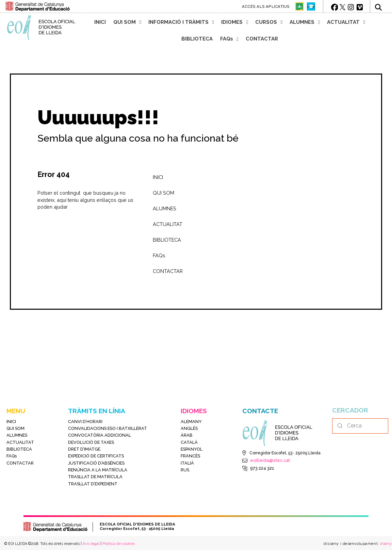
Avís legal (91, 544)
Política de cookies (119, 544)
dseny (386, 544)
